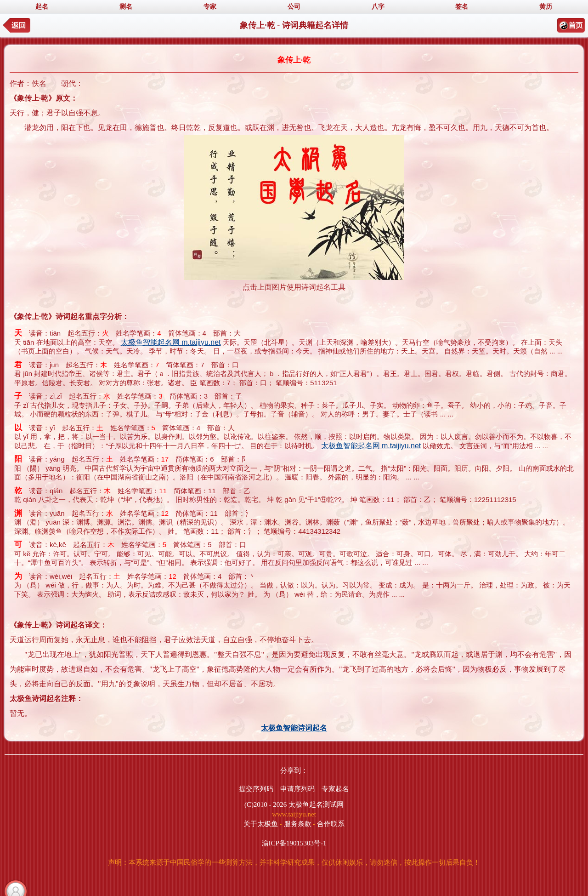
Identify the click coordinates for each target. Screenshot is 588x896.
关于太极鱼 (261, 824)
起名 (42, 7)
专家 (210, 7)
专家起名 (335, 789)
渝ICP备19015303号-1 (294, 843)
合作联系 (331, 824)
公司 (294, 7)
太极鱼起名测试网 (316, 805)
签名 (462, 7)
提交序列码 (256, 789)
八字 (378, 7)
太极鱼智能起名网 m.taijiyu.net (171, 342)
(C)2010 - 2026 (266, 805)
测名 (126, 7)
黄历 (546, 7)
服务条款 (298, 824)
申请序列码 (297, 789)
